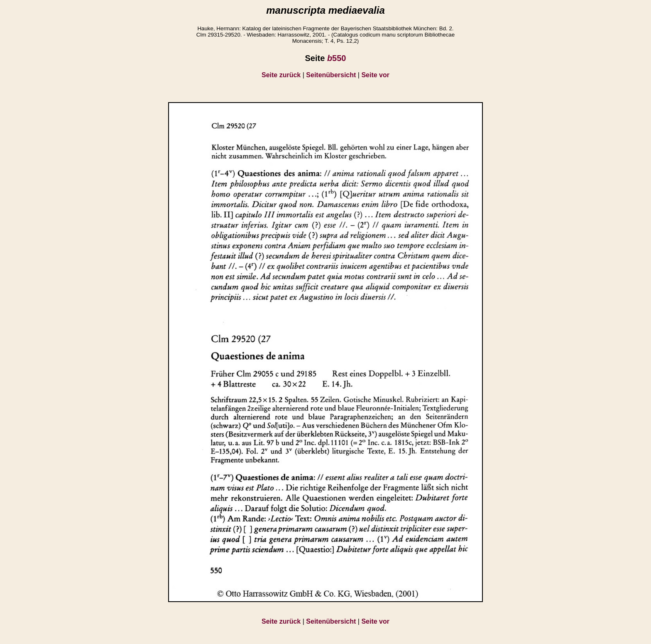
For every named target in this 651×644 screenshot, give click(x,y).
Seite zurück (281, 75)
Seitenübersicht (331, 75)
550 (337, 58)
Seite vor (375, 75)
